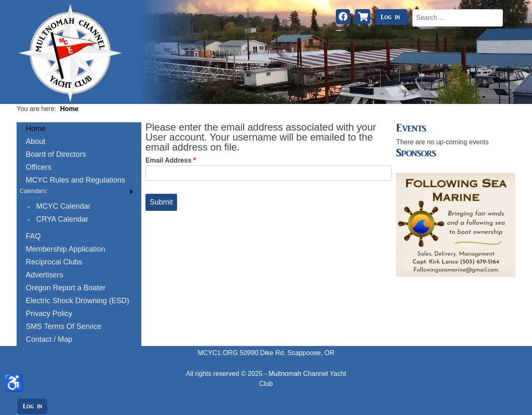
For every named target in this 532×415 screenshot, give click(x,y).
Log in (390, 17)
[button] (79, 191)
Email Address (171, 160)
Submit (161, 202)
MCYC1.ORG (218, 353)
